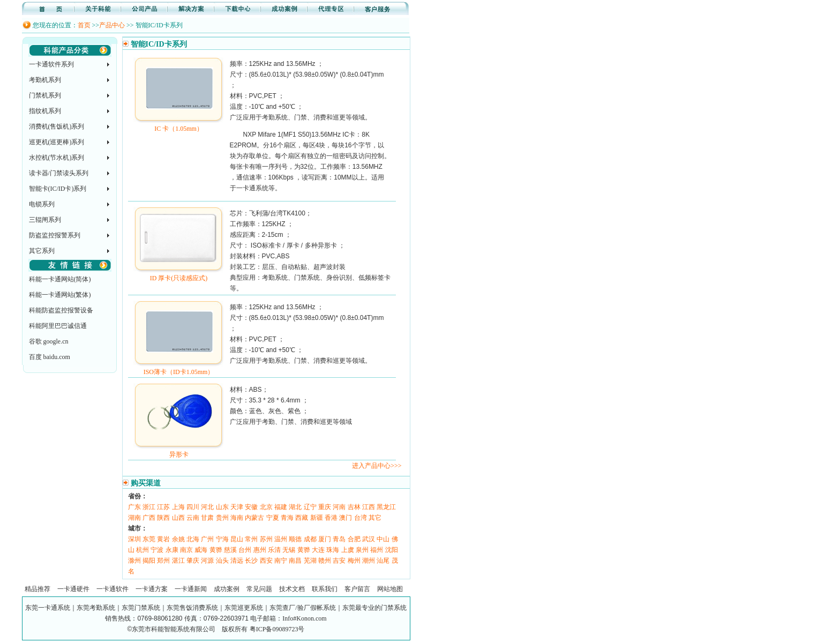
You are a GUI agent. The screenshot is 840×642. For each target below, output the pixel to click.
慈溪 (230, 550)
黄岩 (163, 539)
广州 (207, 539)
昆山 (237, 539)
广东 (134, 507)
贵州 (222, 518)
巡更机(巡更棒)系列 (57, 142)
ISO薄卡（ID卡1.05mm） (179, 368)
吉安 (339, 561)
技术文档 (292, 589)
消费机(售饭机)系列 (57, 126)
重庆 (325, 507)
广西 (149, 518)
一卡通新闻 (191, 589)
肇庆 (193, 561)
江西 (369, 507)
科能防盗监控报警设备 (61, 310)
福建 (281, 507)
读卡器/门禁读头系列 (59, 173)
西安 (266, 561)
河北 (207, 507)
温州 (281, 539)
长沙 (251, 561)
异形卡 (179, 451)
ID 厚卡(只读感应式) (179, 274)
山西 (178, 518)
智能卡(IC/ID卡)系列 (58, 189)
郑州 (163, 561)
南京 (186, 550)
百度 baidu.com (50, 357)
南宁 (281, 561)
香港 (331, 518)
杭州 (142, 550)
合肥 (354, 539)
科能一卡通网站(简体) (60, 279)
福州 (377, 550)
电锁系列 (42, 204)
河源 (207, 561)
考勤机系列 (45, 80)
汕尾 (383, 561)
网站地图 (390, 589)
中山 (383, 539)
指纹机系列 (45, 111)
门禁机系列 (45, 95)
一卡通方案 (152, 589)
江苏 (163, 507)
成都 (310, 539)
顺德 (295, 539)
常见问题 (259, 589)
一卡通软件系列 (51, 64)
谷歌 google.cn (49, 341)
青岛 (339, 539)
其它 (375, 518)
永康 (172, 550)
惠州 (260, 550)
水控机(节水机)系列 (57, 158)
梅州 (354, 561)
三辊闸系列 (45, 220)
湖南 (134, 518)
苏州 (266, 539)
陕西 (163, 518)
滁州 (134, 561)
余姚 (178, 539)
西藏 (302, 518)
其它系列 (42, 251)
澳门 (346, 518)
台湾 (361, 518)
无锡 (289, 550)
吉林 (354, 507)
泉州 (362, 550)
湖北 (295, 507)
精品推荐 (37, 589)
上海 (178, 507)
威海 (201, 550)
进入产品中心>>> (377, 466)
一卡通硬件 (73, 589)
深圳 (134, 539)
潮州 (369, 561)
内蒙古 (254, 518)
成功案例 (227, 589)
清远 (237, 561)
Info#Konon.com (304, 618)
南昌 (295, 561)
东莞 (149, 539)
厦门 (325, 539)
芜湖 (310, 561)
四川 (193, 507)
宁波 (157, 550)
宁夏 (273, 518)
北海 (193, 539)
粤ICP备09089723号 (277, 629)
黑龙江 (386, 507)
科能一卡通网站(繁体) (60, 295)
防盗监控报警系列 (55, 235)
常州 (251, 539)
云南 (193, 518)
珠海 (333, 550)
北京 (266, 507)
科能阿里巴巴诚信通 (58, 326)
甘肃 (207, 518)
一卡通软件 (112, 589)
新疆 (317, 518)
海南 (237, 518)
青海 (287, 518)
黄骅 (216, 550)
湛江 (178, 561)
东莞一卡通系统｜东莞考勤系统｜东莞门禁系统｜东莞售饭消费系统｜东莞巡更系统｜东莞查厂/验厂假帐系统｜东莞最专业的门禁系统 (216, 608)
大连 (318, 550)
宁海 (222, 539)
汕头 (222, 561)
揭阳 (149, 561)
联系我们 (325, 589)
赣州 (325, 561)
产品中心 (112, 25)
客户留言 (357, 589)
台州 (245, 550)
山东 (222, 507)
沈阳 (392, 550)
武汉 (369, 539)
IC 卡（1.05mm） (179, 125)
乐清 (274, 550)
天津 (237, 507)
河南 (339, 507)
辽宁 (310, 507)
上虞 (348, 550)
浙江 (149, 507)
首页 (84, 25)
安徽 (251, 507)
